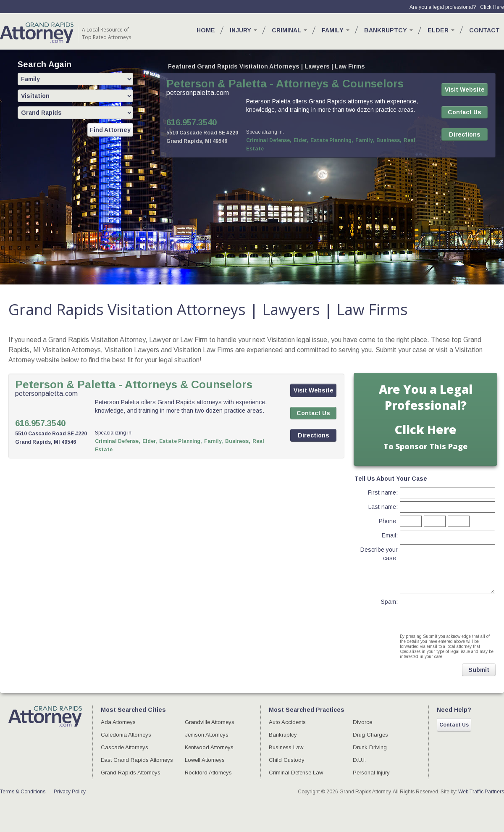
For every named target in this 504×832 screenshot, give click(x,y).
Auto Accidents (287, 722)
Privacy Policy (70, 792)
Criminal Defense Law (296, 773)
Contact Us (454, 725)
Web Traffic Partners (481, 792)
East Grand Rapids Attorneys (137, 760)
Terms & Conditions (23, 792)
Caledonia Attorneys (126, 735)
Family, (365, 140)
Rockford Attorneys (208, 773)
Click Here (492, 7)
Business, (389, 140)
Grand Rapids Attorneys (131, 773)
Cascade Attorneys (125, 747)
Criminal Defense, (269, 140)
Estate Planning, (332, 140)
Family (336, 30)
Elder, (301, 140)
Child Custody (287, 760)
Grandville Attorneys (210, 722)
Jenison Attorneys (207, 735)
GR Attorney (37, 32)
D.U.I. (359, 760)
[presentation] (447, 609)
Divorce (362, 722)
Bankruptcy (388, 30)
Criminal (289, 30)
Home (206, 30)
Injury (243, 30)
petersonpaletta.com (198, 93)
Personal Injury (371, 773)
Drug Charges (370, 735)
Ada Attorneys (118, 722)
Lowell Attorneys (205, 760)
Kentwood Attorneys (209, 747)
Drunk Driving (370, 747)
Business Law (286, 747)
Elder (441, 30)
